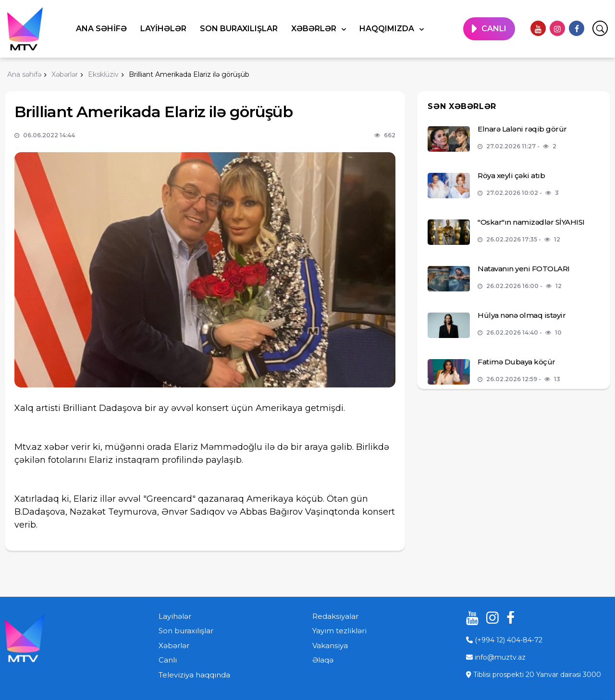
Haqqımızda (388, 29)
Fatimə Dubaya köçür (517, 362)
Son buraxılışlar (239, 29)
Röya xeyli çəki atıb (511, 175)
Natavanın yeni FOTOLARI (524, 269)
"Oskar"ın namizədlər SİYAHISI (531, 222)
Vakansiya (330, 646)
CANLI (494, 29)
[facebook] (577, 28)
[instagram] (557, 28)
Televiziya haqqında (194, 675)
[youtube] (538, 28)
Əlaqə (323, 660)
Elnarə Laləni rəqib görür (522, 129)
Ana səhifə (101, 29)
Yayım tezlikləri (339, 631)
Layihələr (163, 29)
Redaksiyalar (335, 616)
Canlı (168, 660)
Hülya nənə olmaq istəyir (522, 315)
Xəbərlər (315, 29)
